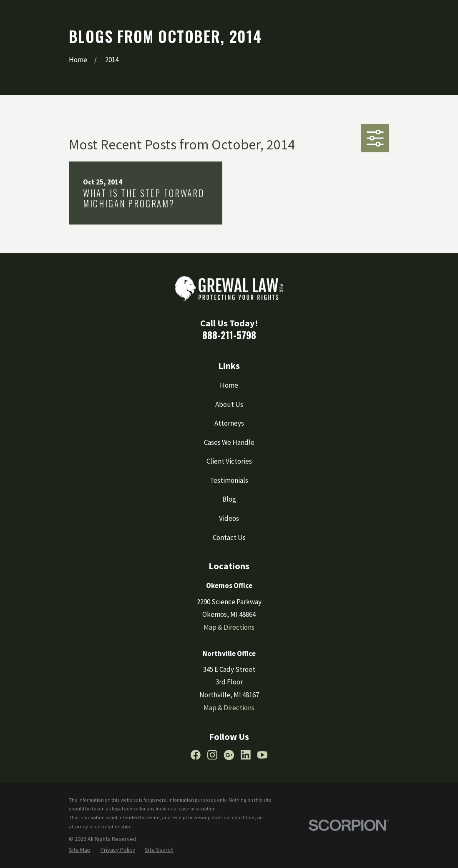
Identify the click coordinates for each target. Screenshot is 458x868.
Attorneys (229, 423)
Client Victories (229, 461)
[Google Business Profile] (229, 755)
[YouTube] (262, 755)
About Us (229, 404)
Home (229, 385)
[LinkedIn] (246, 755)
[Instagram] (212, 755)
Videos (229, 518)
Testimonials (229, 480)
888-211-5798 (229, 335)
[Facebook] (196, 755)
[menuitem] (80, 850)
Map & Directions (229, 627)
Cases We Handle (229, 442)
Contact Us (229, 537)
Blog (229, 499)
